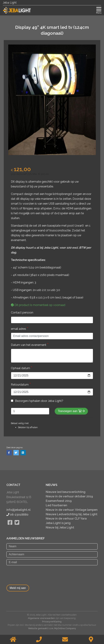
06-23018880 (19, 515)
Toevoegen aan (71, 411)
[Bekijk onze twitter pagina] (17, 527)
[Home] (13, 639)
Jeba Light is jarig (58, 523)
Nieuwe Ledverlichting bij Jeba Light (72, 514)
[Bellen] (39, 639)
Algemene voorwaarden (41, 618)
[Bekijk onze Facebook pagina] (10, 527)
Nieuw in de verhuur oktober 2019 (69, 496)
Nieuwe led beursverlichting (66, 492)
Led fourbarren (56, 505)
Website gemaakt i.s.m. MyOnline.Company (52, 628)
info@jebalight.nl (18, 510)
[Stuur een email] (65, 639)
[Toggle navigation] (99, 10)
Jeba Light (10, 3)
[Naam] (52, 546)
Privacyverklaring (52, 622)
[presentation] (34, 574)
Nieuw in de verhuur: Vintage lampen (72, 510)
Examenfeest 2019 (59, 501)
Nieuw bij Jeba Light (60, 527)
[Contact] (91, 639)
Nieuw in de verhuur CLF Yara (66, 519)
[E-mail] (52, 562)
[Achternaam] (52, 554)
